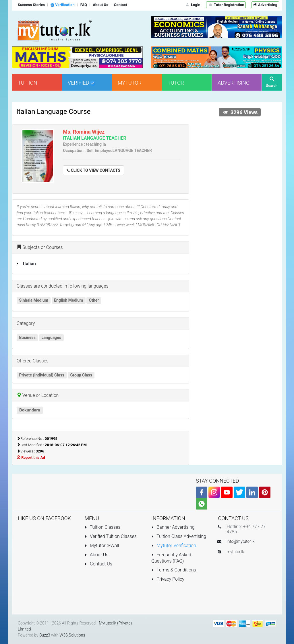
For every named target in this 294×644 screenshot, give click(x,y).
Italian (29, 264)
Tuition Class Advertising (179, 536)
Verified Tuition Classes (111, 536)
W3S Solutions (72, 635)
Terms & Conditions (174, 570)
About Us (97, 555)
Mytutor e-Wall (102, 546)
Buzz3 (45, 635)
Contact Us (98, 564)
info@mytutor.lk (241, 541)
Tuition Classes (103, 527)
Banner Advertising (173, 527)
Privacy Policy (168, 579)
